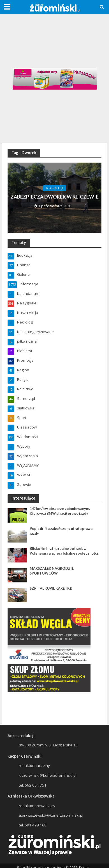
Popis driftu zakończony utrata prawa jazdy (61, 531)
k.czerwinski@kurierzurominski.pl (48, 775)
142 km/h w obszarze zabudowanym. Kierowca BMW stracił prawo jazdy (60, 511)
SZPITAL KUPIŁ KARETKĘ (51, 588)
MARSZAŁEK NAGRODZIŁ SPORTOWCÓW (52, 571)
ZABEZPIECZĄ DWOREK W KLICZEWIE (55, 197)
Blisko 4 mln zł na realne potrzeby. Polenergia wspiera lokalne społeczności (64, 551)
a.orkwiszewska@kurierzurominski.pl (51, 815)
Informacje (55, 188)
